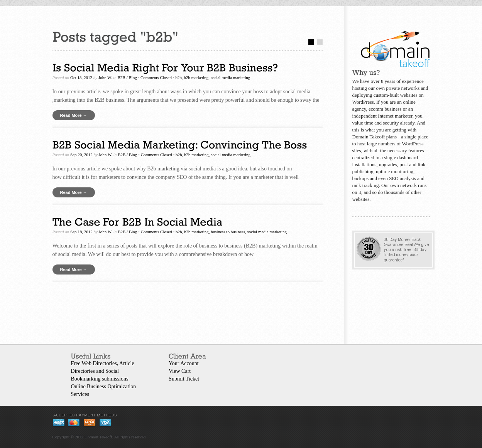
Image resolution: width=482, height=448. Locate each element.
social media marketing (231, 77)
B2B (122, 77)
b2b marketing (196, 77)
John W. (106, 77)
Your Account (184, 363)
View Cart (180, 371)
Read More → (74, 115)
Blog (133, 77)
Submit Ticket (184, 379)
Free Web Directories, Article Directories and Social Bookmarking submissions (103, 371)
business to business (228, 232)
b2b (178, 77)
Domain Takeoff (98, 437)
